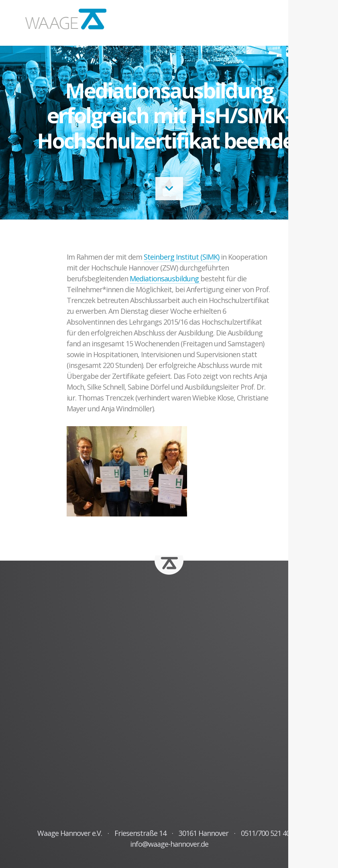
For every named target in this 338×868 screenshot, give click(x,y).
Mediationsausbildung (165, 278)
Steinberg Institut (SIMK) (181, 257)
